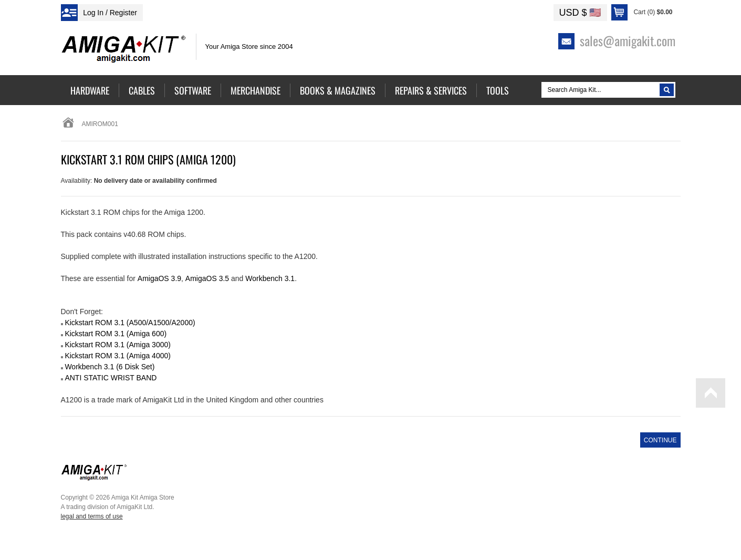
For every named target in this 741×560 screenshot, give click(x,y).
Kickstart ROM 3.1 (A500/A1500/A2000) (130, 323)
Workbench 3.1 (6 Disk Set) (109, 367)
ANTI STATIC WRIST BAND (111, 378)
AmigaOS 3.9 (159, 278)
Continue (660, 440)
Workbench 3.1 (270, 278)
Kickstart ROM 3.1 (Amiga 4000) (118, 356)
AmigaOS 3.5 (207, 278)
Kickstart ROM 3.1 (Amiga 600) (116, 334)
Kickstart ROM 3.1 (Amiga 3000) (118, 345)
